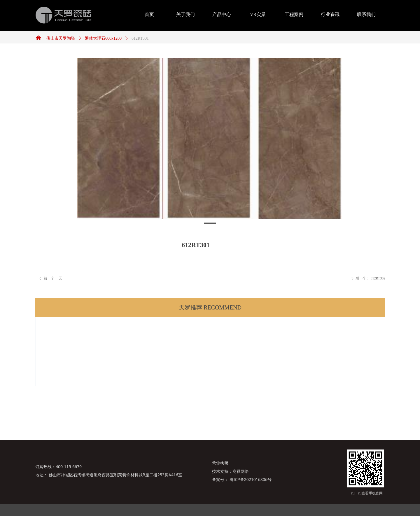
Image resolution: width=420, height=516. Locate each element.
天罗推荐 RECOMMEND (210, 307)
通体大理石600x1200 (103, 38)
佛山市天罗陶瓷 (61, 38)
